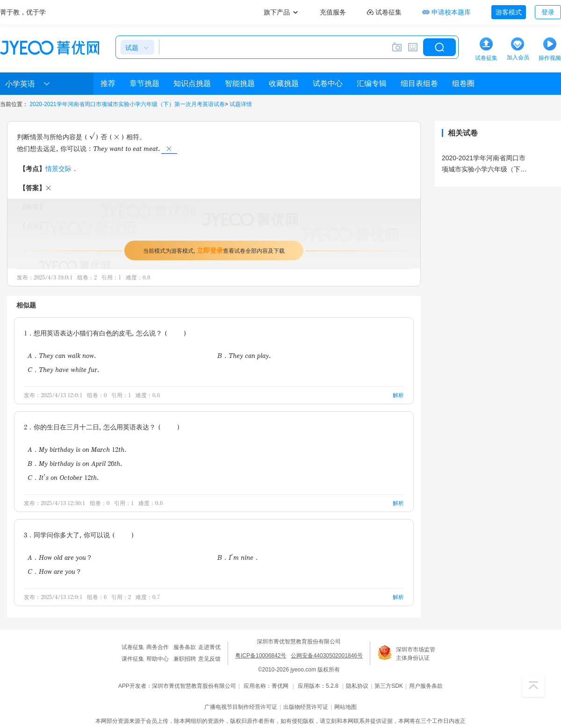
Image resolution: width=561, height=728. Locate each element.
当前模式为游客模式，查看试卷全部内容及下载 (214, 250)
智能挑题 (240, 83)
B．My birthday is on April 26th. (75, 463)
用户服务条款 (426, 686)
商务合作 (158, 647)
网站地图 (345, 707)
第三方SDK (389, 686)
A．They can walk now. (62, 355)
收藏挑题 (284, 83)
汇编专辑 (372, 83)
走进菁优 (209, 647)
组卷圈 (463, 83)
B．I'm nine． (239, 557)
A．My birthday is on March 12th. (77, 449)
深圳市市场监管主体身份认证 (416, 654)
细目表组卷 (419, 83)
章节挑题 (144, 83)
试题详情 (241, 104)
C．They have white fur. (63, 369)
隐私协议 (357, 686)
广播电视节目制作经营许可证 (241, 707)
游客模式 (509, 12)
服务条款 (185, 647)
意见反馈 (209, 659)
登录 (548, 12)
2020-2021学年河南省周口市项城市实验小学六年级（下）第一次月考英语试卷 (127, 104)
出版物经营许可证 (306, 707)
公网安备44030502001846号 (327, 656)
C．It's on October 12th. (63, 477)
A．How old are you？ (60, 557)
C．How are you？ (55, 571)
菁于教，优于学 (23, 12)
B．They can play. (244, 355)
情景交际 (58, 168)
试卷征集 (133, 647)
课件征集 (133, 659)
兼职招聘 (185, 659)
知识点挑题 (192, 83)
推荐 (108, 83)
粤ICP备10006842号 (261, 656)
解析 (398, 395)
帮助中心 (158, 659)
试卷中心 (328, 83)
